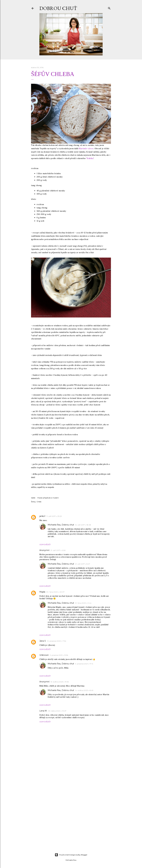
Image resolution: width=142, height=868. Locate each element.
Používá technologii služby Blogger (71, 855)
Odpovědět (45, 544)
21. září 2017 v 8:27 (83, 564)
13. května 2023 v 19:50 (60, 682)
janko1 (42, 516)
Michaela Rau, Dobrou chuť (61, 525)
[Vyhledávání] (109, 8)
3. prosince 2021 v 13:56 (59, 655)
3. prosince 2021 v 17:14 (84, 664)
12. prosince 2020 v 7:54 (57, 641)
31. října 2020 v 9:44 (83, 603)
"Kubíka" (90, 158)
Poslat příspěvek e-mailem (48, 498)
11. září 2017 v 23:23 (54, 516)
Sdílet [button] (33, 498)
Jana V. (43, 641)
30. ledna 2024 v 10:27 (57, 711)
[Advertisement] (71, 827)
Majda (42, 592)
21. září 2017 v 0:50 (58, 550)
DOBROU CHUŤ (58, 8)
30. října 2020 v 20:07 (55, 592)
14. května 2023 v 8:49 (84, 690)
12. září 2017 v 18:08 (83, 525)
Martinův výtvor (86, 148)
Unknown (44, 655)
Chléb (39, 502)
